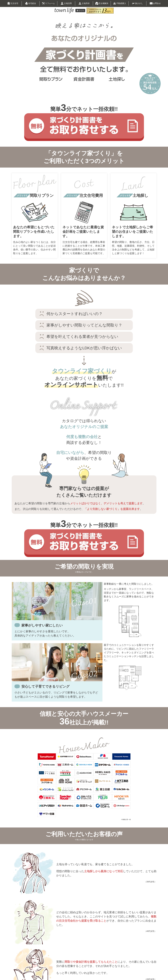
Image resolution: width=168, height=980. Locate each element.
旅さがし (137, 3)
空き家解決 (102, 3)
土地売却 (84, 3)
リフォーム (48, 4)
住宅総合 (31, 3)
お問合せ (155, 3)
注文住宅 (13, 3)
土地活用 (66, 4)
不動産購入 (120, 3)
